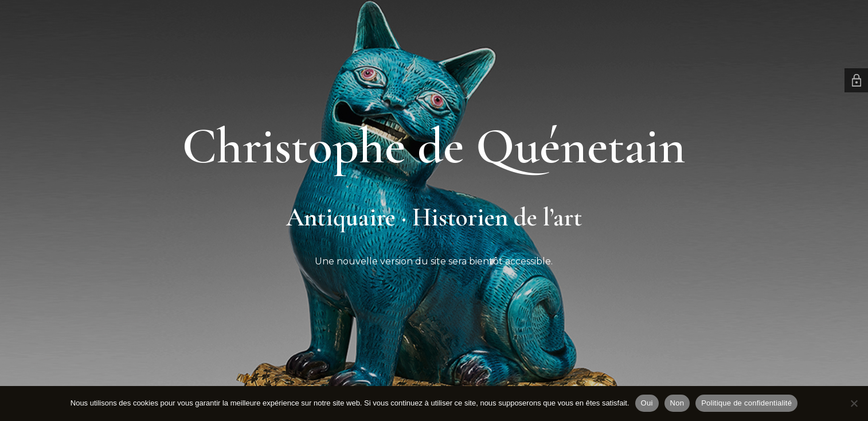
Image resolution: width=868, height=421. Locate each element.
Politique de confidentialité (746, 403)
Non (677, 403)
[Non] (854, 403)
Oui (647, 403)
